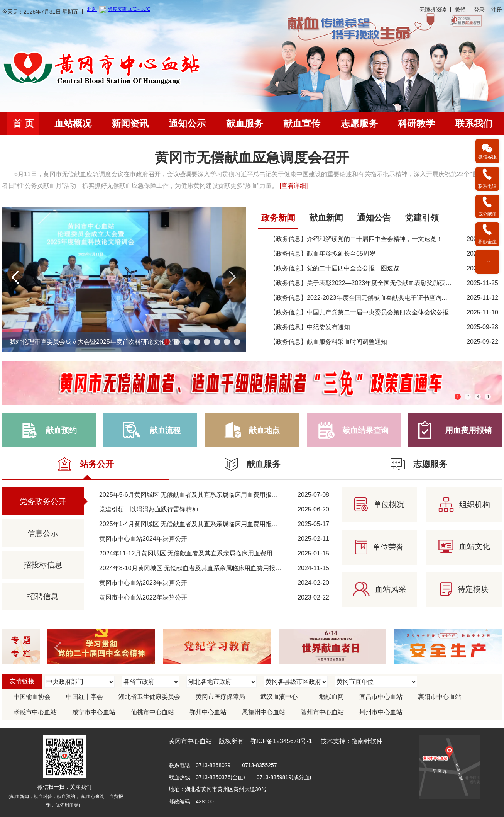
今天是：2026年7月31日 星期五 (40, 12)
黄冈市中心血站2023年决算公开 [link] (143, 583)
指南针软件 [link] (367, 741)
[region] (252, 171)
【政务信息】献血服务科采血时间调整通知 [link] (328, 342)
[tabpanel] (380, 281)
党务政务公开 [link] (43, 501)
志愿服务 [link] (359, 123)
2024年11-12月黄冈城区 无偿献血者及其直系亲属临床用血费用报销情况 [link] (198, 553)
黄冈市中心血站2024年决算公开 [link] (143, 539)
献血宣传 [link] (302, 123)
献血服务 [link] (245, 123)
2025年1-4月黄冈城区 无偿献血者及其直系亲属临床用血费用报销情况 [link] (195, 524)
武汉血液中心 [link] (279, 697)
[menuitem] (23, 124)
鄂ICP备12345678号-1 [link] (281, 741)
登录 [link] (479, 10)
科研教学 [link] (416, 123)
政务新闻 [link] (278, 218)
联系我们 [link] (474, 123)
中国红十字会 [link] (85, 697)
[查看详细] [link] (293, 186)
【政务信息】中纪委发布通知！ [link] (313, 327)
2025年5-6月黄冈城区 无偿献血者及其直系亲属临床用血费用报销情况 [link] (195, 495)
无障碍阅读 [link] (433, 10)
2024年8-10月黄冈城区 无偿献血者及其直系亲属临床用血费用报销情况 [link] (196, 568)
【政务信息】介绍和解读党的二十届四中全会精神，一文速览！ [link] (356, 239)
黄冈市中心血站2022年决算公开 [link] (143, 597)
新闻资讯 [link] (130, 123)
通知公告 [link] (374, 218)
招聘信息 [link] (43, 596)
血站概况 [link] (73, 123)
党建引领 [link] (422, 218)
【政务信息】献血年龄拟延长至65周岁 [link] (323, 254)
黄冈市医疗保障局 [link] (220, 697)
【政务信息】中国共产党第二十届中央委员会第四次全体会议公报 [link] (359, 312)
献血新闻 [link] (326, 218)
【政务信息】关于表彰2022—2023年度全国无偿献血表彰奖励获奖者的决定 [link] (373, 283)
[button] (15, 277)
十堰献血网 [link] (328, 697)
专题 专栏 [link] (23, 647)
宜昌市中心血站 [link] (381, 697)
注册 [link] (497, 10)
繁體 (460, 10)
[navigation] (252, 124)
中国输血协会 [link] (32, 697)
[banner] (252, 11)
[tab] (278, 220)
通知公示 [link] (187, 123)
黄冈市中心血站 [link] (190, 741)
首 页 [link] (23, 123)
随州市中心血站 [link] (322, 712)
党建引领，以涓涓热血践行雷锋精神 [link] (149, 509)
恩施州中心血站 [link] (264, 712)
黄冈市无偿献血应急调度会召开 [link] (252, 158)
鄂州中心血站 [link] (208, 712)
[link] (103, 69)
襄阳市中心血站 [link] (440, 697)
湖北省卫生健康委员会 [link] (149, 697)
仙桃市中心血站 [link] (152, 712)
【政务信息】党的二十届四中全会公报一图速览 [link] (335, 268)
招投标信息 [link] (43, 565)
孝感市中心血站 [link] (35, 712)
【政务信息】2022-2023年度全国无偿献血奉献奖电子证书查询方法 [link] (362, 298)
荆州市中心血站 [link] (381, 712)
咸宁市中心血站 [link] (94, 712)
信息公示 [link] (43, 533)
